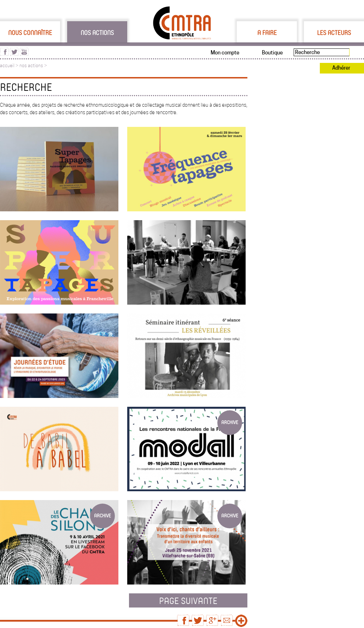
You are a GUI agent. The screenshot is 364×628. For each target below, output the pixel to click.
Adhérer (341, 68)
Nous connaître (30, 33)
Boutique (272, 53)
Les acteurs (334, 33)
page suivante (188, 600)
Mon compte (225, 53)
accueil (7, 66)
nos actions (31, 66)
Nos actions (97, 33)
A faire (267, 33)
